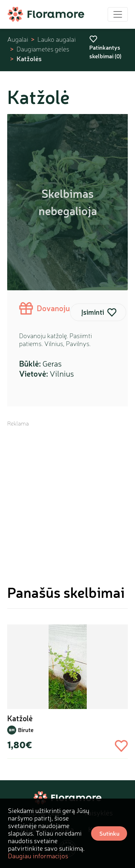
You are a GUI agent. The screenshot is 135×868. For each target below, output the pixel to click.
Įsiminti (93, 312)
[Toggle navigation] (118, 14)
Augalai (18, 39)
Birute (26, 730)
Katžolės (29, 59)
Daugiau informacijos (38, 856)
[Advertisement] (67, 495)
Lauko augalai (57, 39)
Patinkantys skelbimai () (105, 48)
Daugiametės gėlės (43, 49)
